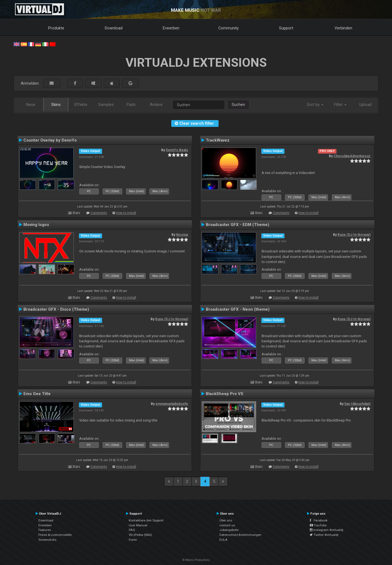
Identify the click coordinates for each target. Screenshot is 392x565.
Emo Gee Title (37, 394)
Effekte (81, 105)
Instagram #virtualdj (327, 530)
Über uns (226, 520)
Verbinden (343, 28)
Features (45, 530)
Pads (131, 105)
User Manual (138, 525)
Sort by (315, 105)
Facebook (319, 520)
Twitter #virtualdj (324, 535)
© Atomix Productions (196, 560)
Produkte (56, 28)
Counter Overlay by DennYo (50, 140)
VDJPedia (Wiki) (140, 535)
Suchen (238, 105)
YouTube (318, 525)
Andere (156, 105)
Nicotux (182, 235)
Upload (365, 105)
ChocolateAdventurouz (352, 156)
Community (229, 28)
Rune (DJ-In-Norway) (354, 235)
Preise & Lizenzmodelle (55, 535)
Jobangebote (229, 530)
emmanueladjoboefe (172, 404)
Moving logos (36, 225)
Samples (106, 105)
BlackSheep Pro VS (225, 394)
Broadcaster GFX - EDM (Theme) (238, 225)
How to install (126, 213)
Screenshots (47, 540)
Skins (56, 105)
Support (286, 28)
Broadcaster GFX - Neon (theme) (238, 309)
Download (114, 28)
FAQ (132, 530)
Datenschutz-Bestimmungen (240, 535)
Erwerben (171, 28)
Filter (340, 105)
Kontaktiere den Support (146, 520)
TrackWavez (218, 140)
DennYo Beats (177, 150)
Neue (31, 105)
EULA (223, 540)
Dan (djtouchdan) (357, 404)
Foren (133, 540)
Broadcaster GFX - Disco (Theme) (56, 309)
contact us (227, 525)
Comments (99, 213)
